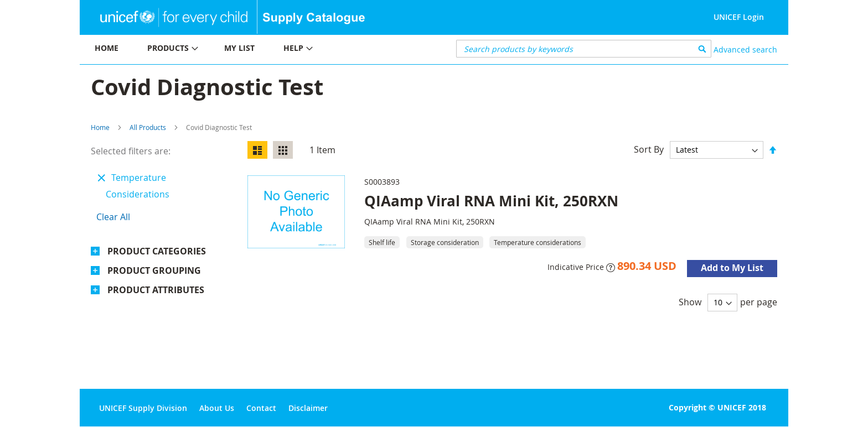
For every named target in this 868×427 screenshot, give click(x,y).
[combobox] (584, 49)
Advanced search (745, 50)
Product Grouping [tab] (154, 270)
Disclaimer (308, 408)
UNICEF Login (739, 17)
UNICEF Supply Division (143, 408)
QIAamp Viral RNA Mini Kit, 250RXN (491, 201)
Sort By (649, 149)
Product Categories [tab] (157, 251)
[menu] (257, 50)
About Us (217, 408)
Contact (261, 408)
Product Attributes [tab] (156, 290)
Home (100, 127)
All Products (148, 127)
